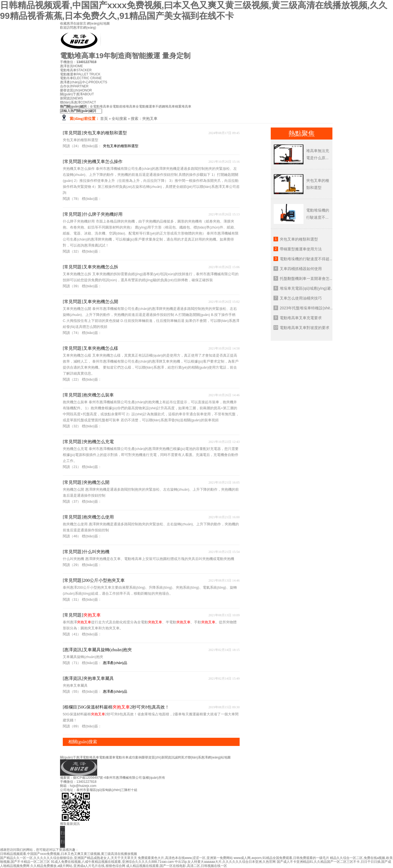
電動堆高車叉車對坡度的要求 (305, 328)
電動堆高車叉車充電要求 (301, 318)
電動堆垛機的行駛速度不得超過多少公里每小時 (320, 259)
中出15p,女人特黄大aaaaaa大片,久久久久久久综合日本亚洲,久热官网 (225, 862)
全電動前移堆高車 (123, 106)
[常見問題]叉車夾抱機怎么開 (90, 302)
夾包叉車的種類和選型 (121, 146)
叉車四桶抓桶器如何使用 (301, 269)
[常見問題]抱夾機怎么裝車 (88, 395)
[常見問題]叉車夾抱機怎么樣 (90, 348)
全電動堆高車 (100, 106)
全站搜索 (119, 119)
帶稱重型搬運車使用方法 (301, 249)
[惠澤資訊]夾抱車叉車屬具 (88, 678)
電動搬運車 (80, 74)
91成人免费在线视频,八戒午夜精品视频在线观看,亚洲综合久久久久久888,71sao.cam (112, 862)
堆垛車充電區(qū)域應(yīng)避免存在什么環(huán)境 (324, 288)
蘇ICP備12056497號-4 (90, 778)
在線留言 (80, 23)
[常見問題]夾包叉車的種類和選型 (95, 133)
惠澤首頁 (72, 66)
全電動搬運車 (145, 106)
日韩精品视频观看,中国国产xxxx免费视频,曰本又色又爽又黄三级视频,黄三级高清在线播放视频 (69, 854)
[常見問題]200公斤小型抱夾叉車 (94, 580)
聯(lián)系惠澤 (78, 102)
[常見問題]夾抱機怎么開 (86, 482)
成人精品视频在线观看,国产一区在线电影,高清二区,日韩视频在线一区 (177, 866)
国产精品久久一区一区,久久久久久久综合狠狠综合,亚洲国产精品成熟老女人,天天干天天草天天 (69, 858)
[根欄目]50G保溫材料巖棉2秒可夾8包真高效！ (116, 707)
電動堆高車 (76, 70)
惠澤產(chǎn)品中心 (84, 82)
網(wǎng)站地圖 (98, 23)
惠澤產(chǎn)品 (115, 663)
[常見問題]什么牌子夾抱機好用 (93, 214)
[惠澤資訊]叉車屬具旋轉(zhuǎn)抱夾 (97, 650)
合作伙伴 (74, 86)
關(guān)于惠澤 (77, 94)
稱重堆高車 (183, 106)
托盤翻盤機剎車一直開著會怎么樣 (308, 279)
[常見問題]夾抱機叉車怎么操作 (93, 162)
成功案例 (135, 757)
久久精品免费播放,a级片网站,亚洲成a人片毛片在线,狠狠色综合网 (78, 866)
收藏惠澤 (67, 23)
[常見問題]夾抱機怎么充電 (88, 442)
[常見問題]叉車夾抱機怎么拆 (90, 267)
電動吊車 (81, 78)
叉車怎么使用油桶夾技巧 (301, 298)
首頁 (104, 119)
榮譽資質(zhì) (76, 90)
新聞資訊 (72, 98)
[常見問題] (82, 615)
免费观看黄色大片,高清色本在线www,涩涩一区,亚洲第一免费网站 (185, 858)
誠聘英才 (181, 757)
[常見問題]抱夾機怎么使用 (88, 517)
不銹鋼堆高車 (165, 106)
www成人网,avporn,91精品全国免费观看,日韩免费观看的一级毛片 (281, 858)
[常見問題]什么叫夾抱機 (86, 552)
